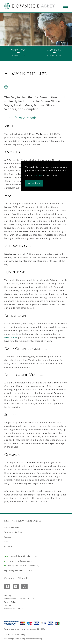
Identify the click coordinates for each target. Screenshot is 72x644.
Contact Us (18, 55)
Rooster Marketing (34, 639)
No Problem (34, 183)
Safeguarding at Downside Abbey (19, 599)
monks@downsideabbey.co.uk (23, 556)
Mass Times (54, 50)
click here (38, 175)
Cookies (8, 605)
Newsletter (54, 55)
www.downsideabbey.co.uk (21, 561)
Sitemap (8, 595)
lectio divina (11, 337)
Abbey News (18, 50)
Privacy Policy (10, 602)
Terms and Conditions (14, 609)
